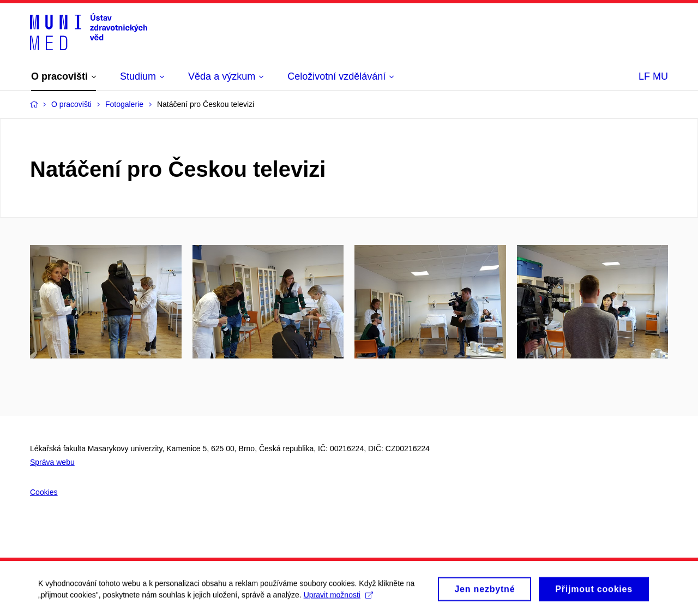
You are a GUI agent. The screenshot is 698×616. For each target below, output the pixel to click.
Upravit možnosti (338, 598)
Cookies (44, 492)
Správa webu (52, 462)
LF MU (653, 76)
